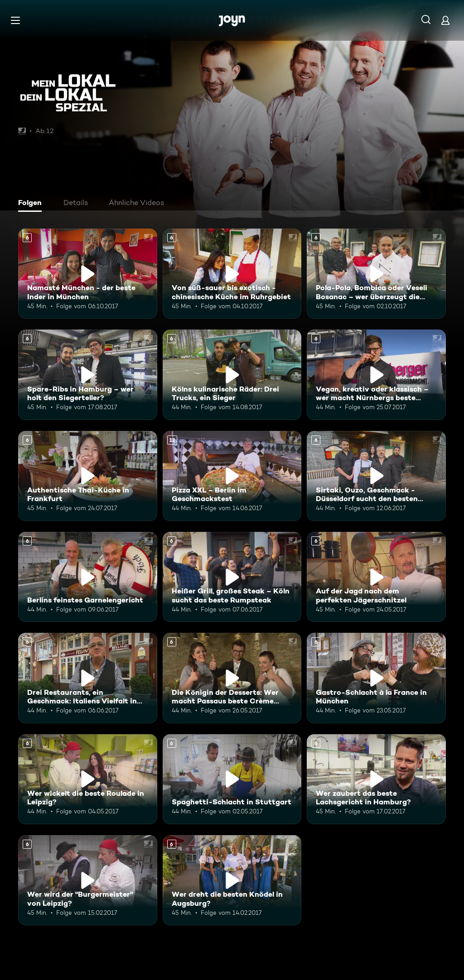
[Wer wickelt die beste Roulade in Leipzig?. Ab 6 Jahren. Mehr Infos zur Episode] (88, 779)
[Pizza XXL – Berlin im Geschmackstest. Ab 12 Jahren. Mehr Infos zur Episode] (232, 476)
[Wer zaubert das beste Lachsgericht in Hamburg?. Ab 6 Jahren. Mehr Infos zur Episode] (376, 779)
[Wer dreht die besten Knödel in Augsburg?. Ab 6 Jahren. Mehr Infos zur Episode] (232, 880)
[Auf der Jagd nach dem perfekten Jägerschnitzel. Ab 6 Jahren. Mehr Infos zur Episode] (376, 577)
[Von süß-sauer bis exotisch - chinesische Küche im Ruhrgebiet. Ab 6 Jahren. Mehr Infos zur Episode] (232, 274)
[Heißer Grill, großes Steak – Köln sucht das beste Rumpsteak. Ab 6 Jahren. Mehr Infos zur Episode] (232, 577)
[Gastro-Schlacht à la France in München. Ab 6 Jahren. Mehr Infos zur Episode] (376, 678)
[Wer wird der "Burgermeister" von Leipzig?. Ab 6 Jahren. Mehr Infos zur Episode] (88, 880)
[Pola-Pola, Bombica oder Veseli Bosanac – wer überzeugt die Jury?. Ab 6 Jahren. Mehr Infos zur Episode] (376, 274)
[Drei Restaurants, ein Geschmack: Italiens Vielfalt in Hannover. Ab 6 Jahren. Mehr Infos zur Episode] (88, 678)
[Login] (445, 20)
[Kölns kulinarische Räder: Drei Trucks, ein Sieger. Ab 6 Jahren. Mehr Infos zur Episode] (232, 375)
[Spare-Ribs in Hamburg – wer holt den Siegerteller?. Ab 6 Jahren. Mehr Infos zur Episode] (88, 375)
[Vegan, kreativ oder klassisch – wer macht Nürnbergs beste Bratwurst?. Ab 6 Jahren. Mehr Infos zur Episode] (376, 375)
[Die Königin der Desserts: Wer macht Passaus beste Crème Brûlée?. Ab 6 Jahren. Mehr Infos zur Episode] (232, 678)
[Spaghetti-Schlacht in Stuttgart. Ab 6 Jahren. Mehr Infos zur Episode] (232, 779)
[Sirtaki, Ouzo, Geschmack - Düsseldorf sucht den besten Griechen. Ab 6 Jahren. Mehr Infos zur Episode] (376, 476)
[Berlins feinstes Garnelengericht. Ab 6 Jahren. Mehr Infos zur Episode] (88, 577)
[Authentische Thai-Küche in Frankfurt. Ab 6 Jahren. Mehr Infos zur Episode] (88, 476)
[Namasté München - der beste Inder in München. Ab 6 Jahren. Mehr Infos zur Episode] (88, 274)
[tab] (32, 204)
